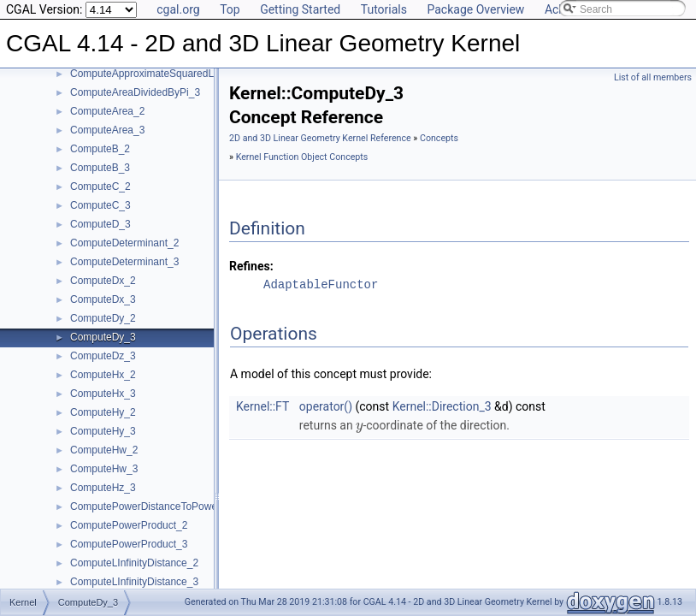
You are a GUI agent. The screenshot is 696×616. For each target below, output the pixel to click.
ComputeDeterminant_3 (124, 262)
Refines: (251, 266)
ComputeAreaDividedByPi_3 (135, 92)
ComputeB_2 (100, 149)
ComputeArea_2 (107, 111)
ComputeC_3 (100, 205)
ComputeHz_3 (103, 488)
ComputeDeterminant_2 (124, 243)
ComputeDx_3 (103, 299)
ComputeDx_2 (103, 281)
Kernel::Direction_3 (442, 406)
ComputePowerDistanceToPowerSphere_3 (168, 506)
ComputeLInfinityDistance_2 (134, 563)
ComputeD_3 (100, 224)
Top (230, 9)
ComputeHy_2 (103, 412)
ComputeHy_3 (103, 431)
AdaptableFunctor (321, 284)
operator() (326, 406)
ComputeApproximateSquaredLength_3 (160, 74)
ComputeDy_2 (103, 318)
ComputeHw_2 (104, 450)
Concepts (439, 138)
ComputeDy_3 (103, 337)
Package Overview (475, 9)
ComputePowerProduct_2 (129, 525)
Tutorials (384, 9)
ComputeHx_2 (103, 375)
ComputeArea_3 (107, 130)
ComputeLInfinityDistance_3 (134, 582)
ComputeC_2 (100, 187)
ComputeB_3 (100, 168)
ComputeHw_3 (104, 469)
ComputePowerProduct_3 (129, 544)
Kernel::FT (262, 406)
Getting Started (300, 9)
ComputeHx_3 (103, 394)
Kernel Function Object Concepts (302, 157)
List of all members (653, 77)
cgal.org (178, 9)
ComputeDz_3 (103, 356)
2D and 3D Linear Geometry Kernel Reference (320, 138)
